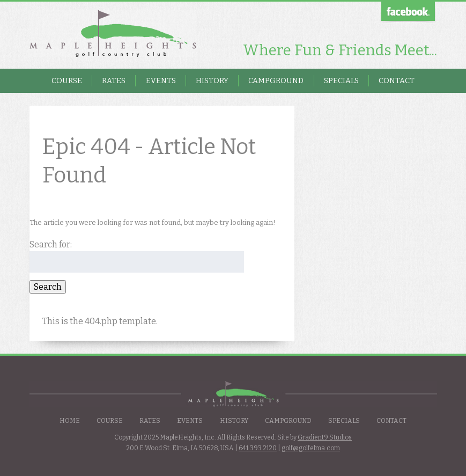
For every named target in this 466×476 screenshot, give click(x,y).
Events (161, 81)
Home (70, 421)
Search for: (51, 244)
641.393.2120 (258, 448)
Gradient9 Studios (325, 437)
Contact (397, 81)
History (212, 81)
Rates (114, 81)
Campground (276, 81)
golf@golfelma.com (311, 448)
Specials (341, 81)
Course (67, 81)
